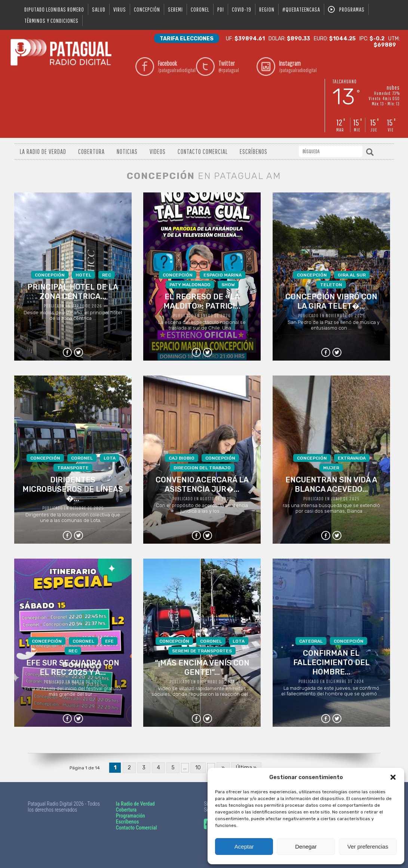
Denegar (306, 847)
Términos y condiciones (51, 21)
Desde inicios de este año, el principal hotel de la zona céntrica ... (73, 296)
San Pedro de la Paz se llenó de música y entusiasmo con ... (331, 301)
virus (120, 9)
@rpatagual (236, 66)
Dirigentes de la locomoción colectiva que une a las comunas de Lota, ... (73, 489)
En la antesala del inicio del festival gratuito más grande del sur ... (73, 667)
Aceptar (244, 847)
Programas (352, 9)
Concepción (147, 9)
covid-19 (242, 9)
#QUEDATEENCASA (301, 9)
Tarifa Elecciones (187, 39)
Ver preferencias (368, 847)
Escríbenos (254, 152)
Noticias (127, 152)
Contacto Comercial (203, 152)
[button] (393, 777)
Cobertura (91, 152)
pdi (221, 9)
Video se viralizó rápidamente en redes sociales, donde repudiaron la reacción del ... (202, 667)
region (267, 9)
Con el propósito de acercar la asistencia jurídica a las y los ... (202, 484)
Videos (158, 152)
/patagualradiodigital (175, 66)
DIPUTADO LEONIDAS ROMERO (54, 9)
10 (198, 768)
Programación (131, 816)
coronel (200, 9)
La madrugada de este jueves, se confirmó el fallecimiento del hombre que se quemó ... (331, 667)
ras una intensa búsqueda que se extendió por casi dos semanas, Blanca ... (331, 484)
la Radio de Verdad (135, 804)
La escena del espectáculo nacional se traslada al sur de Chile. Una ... (202, 301)
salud (99, 9)
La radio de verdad (43, 152)
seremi (175, 9)
